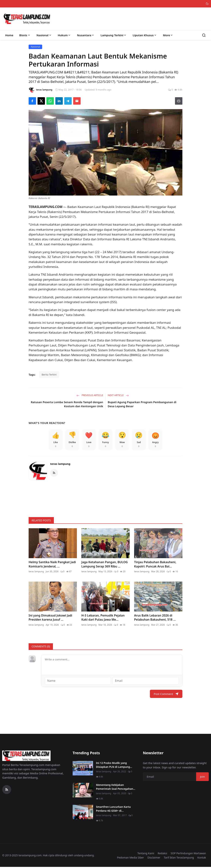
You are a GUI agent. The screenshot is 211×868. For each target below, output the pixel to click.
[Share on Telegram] (68, 101)
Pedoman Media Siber (130, 858)
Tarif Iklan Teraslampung (179, 858)
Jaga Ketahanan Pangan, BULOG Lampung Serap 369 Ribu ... (105, 565)
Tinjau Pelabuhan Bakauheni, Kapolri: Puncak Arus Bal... (155, 565)
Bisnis (25, 35)
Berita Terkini (49, 375)
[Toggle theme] (207, 4)
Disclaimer (154, 858)
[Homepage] (27, 19)
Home (9, 35)
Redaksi (162, 854)
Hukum (64, 35)
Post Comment (166, 695)
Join (202, 777)
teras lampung (60, 465)
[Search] (204, 35)
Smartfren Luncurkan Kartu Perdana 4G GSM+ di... (113, 810)
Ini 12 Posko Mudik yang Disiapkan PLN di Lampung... (114, 766)
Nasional (44, 35)
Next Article (118, 395)
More (168, 35)
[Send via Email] (77, 101)
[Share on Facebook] (32, 101)
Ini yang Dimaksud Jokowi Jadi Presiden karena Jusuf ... (50, 619)
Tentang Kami (146, 854)
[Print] (179, 101)
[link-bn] (105, 498)
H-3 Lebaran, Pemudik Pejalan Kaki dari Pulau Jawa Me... (103, 619)
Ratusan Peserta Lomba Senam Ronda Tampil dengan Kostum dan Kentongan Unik (67, 404)
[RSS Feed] (54, 474)
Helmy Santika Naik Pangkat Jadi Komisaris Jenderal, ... (52, 565)
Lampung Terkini (114, 35)
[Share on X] (41, 101)
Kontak (202, 858)
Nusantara (86, 35)
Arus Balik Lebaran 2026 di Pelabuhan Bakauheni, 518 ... (155, 619)
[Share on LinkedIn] (59, 101)
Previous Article (90, 395)
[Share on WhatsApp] (50, 101)
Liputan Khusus (145, 35)
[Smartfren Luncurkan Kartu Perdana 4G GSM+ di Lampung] (83, 813)
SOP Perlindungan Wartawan (188, 854)
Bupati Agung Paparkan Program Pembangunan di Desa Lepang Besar (142, 404)
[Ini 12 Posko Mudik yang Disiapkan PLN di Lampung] (83, 769)
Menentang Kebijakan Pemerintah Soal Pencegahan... (116, 788)
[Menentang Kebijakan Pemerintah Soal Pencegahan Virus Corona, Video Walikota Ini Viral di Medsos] (83, 791)
